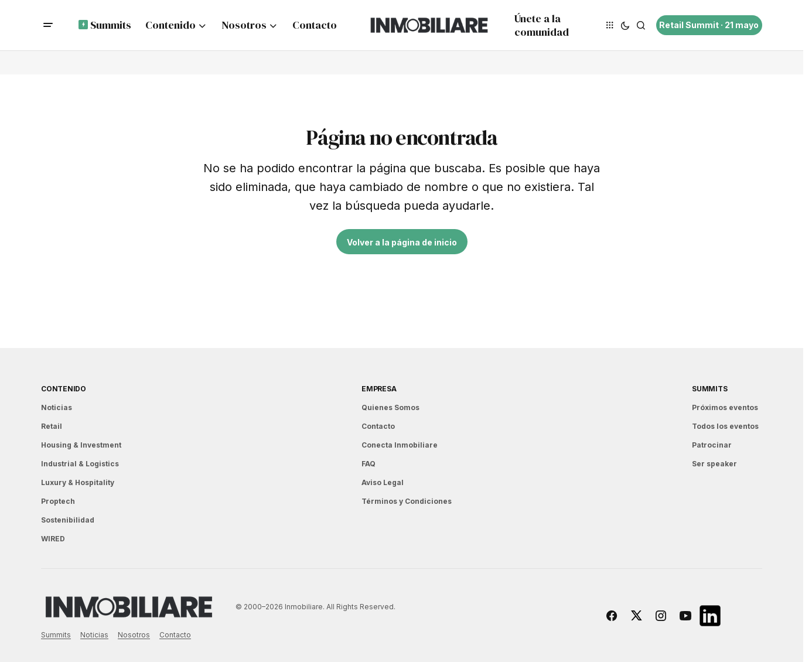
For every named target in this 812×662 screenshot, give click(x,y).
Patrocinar (712, 445)
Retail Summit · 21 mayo (709, 25)
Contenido (64, 389)
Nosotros (134, 635)
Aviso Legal (383, 482)
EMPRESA (379, 389)
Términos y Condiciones (407, 501)
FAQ (369, 464)
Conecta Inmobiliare (400, 445)
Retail (52, 426)
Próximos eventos (725, 407)
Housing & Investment (81, 445)
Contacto (378, 426)
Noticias (57, 407)
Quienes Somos (390, 407)
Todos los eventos (725, 426)
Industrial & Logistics (80, 464)
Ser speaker (714, 464)
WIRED (53, 539)
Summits (709, 389)
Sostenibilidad (68, 520)
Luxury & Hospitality (78, 482)
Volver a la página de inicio (402, 242)
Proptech (58, 501)
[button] (48, 25)
